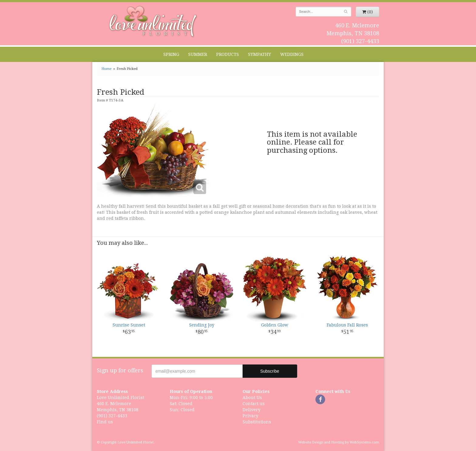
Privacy (250, 416)
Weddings (292, 54)
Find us (105, 422)
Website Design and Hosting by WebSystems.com (339, 442)
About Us (252, 398)
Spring (171, 54)
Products (228, 54)
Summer (198, 54)
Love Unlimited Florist (153, 22)
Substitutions (257, 422)
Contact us (254, 404)
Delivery (252, 410)
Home (106, 69)
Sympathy (260, 54)
